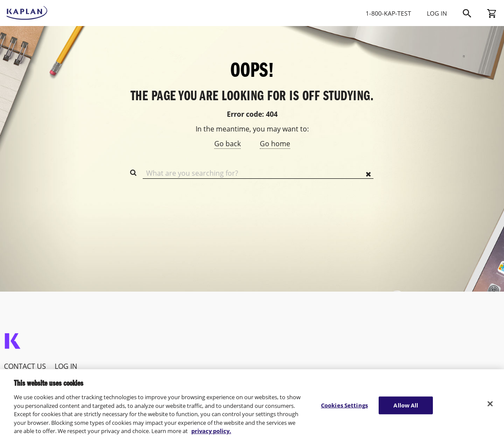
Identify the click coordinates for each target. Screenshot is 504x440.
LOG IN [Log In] (437, 13)
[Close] (490, 404)
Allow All (406, 405)
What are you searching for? (192, 173)
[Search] (467, 13)
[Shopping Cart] (492, 13)
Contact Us (25, 366)
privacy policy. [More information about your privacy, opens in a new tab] (211, 431)
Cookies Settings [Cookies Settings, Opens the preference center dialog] (344, 405)
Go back (227, 144)
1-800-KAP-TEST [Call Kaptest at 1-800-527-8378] (388, 13)
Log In (66, 366)
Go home (275, 144)
